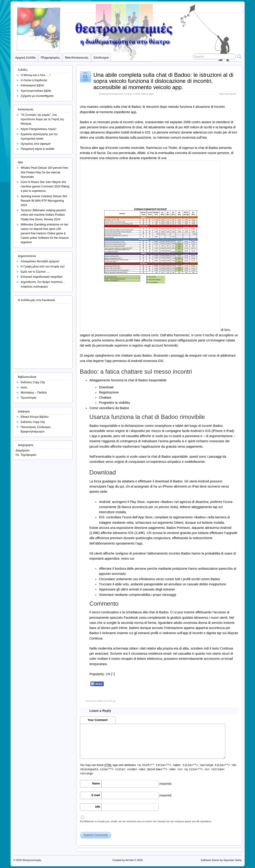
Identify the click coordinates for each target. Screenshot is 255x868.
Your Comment (98, 720)
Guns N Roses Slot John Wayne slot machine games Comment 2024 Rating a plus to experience (45, 186)
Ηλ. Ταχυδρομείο (26, 455)
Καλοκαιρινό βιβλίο (32, 85)
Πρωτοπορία (29, 398)
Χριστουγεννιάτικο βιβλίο (36, 91)
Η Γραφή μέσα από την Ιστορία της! (43, 267)
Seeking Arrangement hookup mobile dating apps (127, 94)
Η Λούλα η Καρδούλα (34, 80)
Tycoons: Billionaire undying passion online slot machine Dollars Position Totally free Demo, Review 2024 (43, 215)
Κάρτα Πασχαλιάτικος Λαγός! (39, 129)
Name (96, 784)
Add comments (227, 94)
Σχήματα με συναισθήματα (37, 96)
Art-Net (130, 860)
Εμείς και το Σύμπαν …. (36, 272)
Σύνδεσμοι (101, 58)
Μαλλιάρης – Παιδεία (34, 393)
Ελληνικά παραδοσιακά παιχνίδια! (42, 277)
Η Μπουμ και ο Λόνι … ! (36, 75)
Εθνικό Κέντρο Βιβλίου (35, 417)
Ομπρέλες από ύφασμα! (36, 144)
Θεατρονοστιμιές (32, 860)
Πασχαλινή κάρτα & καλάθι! (38, 149)
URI (98, 807)
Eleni (100, 701)
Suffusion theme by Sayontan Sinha (221, 860)
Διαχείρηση (23, 450)
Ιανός (24, 387)
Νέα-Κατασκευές (77, 58)
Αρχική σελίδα (25, 58)
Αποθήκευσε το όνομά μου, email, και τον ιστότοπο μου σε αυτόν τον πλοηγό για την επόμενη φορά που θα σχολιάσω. (146, 821)
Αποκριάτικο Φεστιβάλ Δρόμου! (40, 261)
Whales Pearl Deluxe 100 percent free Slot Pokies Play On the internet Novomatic (45, 172)
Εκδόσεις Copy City (33, 382)
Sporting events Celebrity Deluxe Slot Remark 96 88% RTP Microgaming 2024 (44, 201)
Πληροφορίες (50, 58)
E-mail (96, 795)
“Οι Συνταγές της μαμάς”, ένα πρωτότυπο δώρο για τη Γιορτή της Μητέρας (43, 119)
